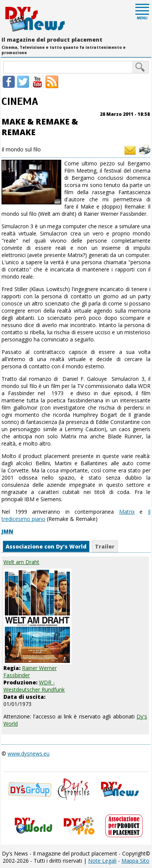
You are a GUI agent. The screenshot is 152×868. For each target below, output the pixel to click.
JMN (7, 531)
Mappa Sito (135, 861)
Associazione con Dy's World (46, 546)
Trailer (105, 546)
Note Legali (102, 861)
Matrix (127, 512)
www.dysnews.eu (29, 753)
